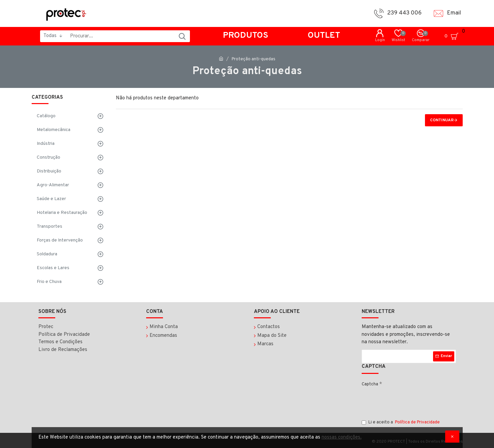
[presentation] (413, 403)
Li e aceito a (401, 423)
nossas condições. (342, 437)
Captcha (370, 384)
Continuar (442, 120)
